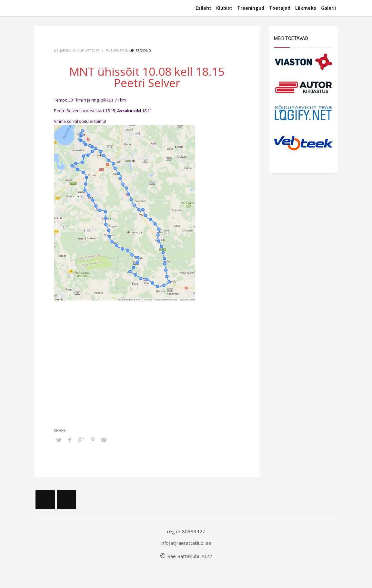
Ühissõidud (140, 51)
